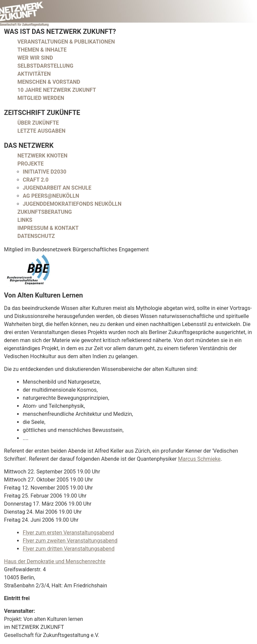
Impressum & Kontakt (48, 228)
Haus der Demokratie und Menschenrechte (55, 561)
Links (25, 220)
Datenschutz (36, 236)
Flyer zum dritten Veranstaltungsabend (69, 549)
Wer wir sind (35, 58)
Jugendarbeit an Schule (57, 188)
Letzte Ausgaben (41, 131)
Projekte (31, 164)
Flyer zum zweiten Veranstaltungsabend (70, 541)
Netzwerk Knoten (42, 156)
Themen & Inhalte (42, 50)
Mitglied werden (41, 98)
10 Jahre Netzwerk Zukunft (57, 90)
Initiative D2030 (45, 172)
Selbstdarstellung (45, 66)
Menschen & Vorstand (49, 82)
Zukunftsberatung (45, 212)
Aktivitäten (34, 74)
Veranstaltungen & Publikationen (66, 42)
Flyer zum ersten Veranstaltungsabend (68, 533)
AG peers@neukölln (51, 196)
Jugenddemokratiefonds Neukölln (72, 204)
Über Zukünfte (38, 123)
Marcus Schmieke (199, 459)
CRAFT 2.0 (36, 180)
